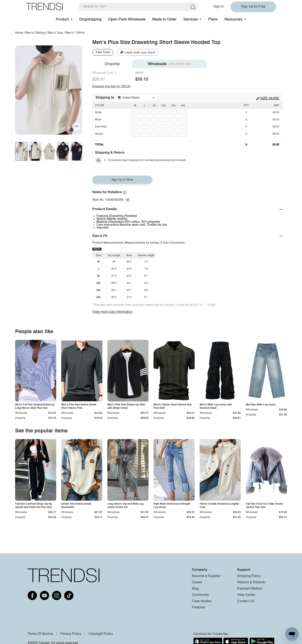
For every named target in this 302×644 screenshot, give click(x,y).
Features (199, 608)
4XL (183, 106)
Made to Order (164, 19)
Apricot (99, 134)
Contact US (246, 601)
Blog (195, 589)
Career (197, 582)
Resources (233, 19)
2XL (164, 106)
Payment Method (250, 589)
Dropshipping (90, 19)
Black (98, 120)
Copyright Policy (101, 634)
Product (62, 19)
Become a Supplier (206, 576)
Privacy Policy (71, 634)
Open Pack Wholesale (127, 19)
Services (191, 19)
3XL (174, 106)
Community (200, 595)
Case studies (202, 601)
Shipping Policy (249, 576)
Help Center (246, 595)
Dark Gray (101, 127)
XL (154, 106)
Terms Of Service (40, 634)
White (98, 113)
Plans (213, 19)
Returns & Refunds (251, 582)
